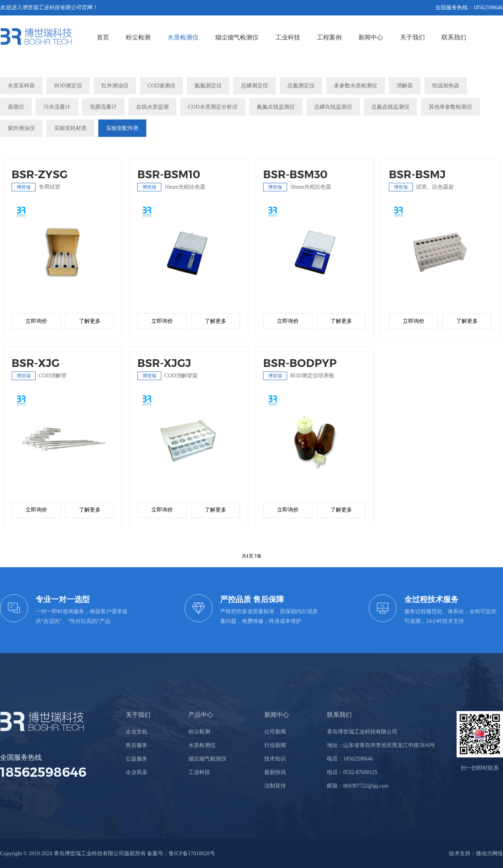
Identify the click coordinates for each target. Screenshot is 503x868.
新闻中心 (371, 37)
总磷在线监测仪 (333, 107)
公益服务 (137, 759)
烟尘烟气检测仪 (237, 37)
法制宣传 (275, 786)
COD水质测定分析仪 (213, 107)
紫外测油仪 (21, 128)
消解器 (405, 86)
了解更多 (90, 321)
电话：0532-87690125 (352, 772)
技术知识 (275, 759)
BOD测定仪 (68, 86)
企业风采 (137, 772)
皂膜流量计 (103, 107)
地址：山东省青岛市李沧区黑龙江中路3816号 (381, 745)
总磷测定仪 (255, 86)
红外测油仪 (115, 86)
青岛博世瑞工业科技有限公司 (362, 732)
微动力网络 (489, 854)
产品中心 (201, 715)
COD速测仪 (162, 86)
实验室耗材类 (70, 128)
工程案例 (329, 37)
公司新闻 (275, 732)
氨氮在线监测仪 (276, 107)
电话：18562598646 (350, 759)
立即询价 (36, 321)
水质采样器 (21, 86)
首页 (103, 37)
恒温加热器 (446, 86)
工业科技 (288, 37)
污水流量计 (57, 107)
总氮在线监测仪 (390, 107)
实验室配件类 (122, 128)
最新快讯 (275, 772)
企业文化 (137, 732)
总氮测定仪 (301, 86)
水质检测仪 (183, 37)
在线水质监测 (152, 107)
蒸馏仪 (16, 107)
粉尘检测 (138, 37)
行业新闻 (275, 745)
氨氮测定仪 (208, 86)
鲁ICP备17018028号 (192, 854)
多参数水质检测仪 (356, 86)
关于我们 (412, 37)
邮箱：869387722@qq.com (358, 786)
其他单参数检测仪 (450, 107)
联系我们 (454, 37)
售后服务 (137, 745)
